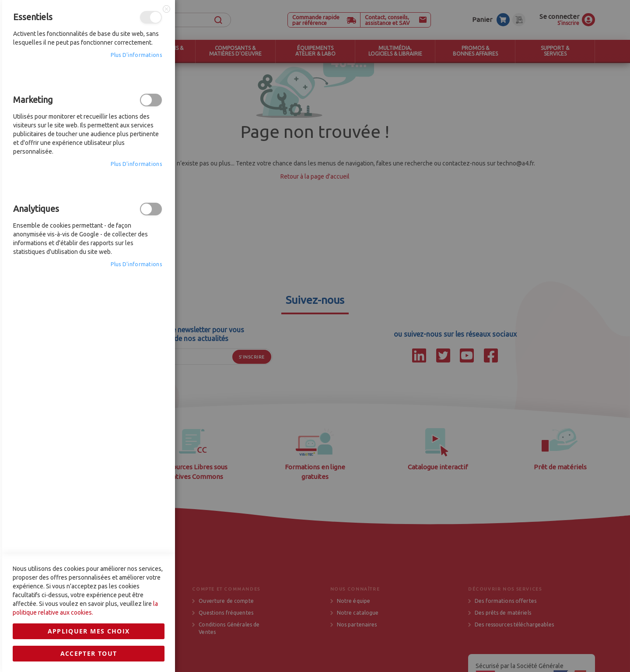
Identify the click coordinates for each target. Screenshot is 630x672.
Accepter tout (89, 489)
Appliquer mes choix (89, 467)
